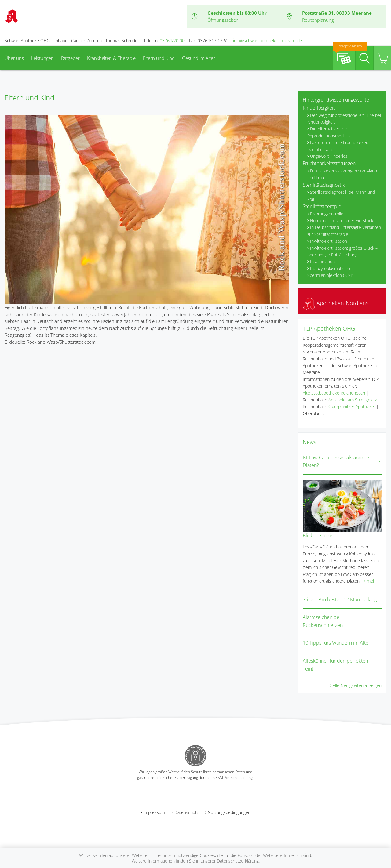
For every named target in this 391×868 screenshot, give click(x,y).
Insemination (322, 261)
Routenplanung (318, 20)
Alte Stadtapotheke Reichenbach (334, 393)
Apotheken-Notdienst (336, 303)
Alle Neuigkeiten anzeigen (357, 685)
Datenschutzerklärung (238, 861)
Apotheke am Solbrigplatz (353, 400)
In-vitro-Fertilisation (329, 241)
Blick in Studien (320, 536)
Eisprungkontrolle (327, 214)
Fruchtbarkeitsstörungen (329, 163)
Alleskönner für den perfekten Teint (335, 665)
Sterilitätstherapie (322, 206)
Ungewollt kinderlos (329, 156)
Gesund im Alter (199, 58)
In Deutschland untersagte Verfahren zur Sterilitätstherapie (344, 231)
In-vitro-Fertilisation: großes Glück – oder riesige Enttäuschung (342, 251)
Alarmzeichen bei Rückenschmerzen (323, 621)
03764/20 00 (172, 40)
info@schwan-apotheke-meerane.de (268, 40)
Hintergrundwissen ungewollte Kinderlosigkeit (336, 104)
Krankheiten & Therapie (111, 58)
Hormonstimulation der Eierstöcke (343, 221)
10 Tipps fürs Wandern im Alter (336, 643)
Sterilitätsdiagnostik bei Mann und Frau (341, 195)
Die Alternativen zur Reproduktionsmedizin (329, 132)
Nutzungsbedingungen (229, 812)
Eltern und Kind (159, 58)
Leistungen (42, 58)
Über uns (14, 58)
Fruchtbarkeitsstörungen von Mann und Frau (342, 174)
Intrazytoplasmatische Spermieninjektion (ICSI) (330, 272)
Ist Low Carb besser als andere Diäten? (336, 461)
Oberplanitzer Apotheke (351, 406)
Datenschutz (186, 812)
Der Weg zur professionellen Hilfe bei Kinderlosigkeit (344, 119)
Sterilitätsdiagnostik (324, 185)
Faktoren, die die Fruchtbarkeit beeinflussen (338, 146)
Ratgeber (70, 58)
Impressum (154, 812)
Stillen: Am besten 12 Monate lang (340, 599)
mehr (372, 581)
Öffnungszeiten (223, 20)
